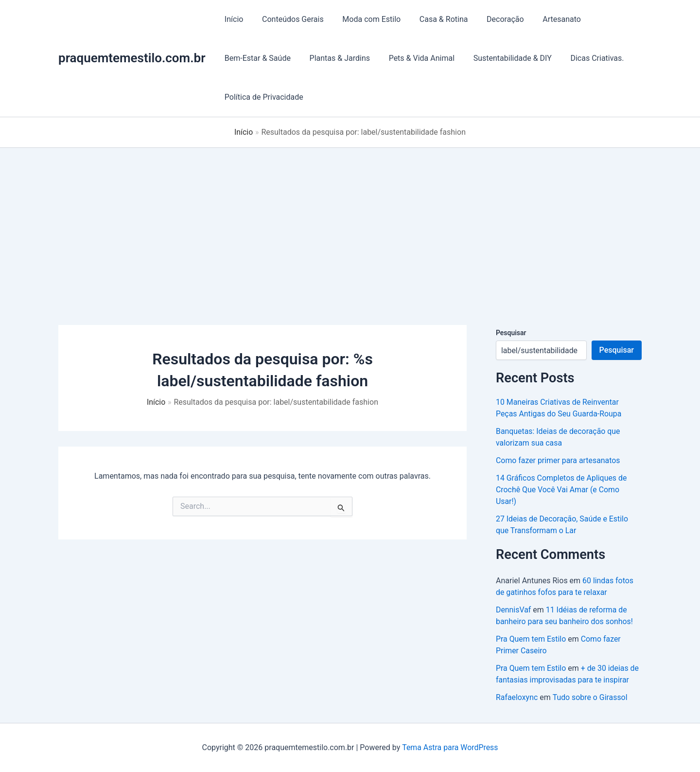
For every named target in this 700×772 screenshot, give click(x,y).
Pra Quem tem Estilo (531, 639)
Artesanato (544, 19)
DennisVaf (514, 610)
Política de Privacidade (262, 97)
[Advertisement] (350, 221)
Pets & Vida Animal (413, 58)
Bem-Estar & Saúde (256, 58)
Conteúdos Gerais (288, 19)
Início (233, 19)
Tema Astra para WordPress (450, 747)
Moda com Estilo (364, 19)
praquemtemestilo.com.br (132, 58)
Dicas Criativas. (583, 58)
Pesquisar (511, 333)
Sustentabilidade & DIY (501, 58)
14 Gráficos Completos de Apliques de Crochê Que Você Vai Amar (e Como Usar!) (562, 490)
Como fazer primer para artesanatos (558, 460)
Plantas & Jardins (335, 58)
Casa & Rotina (433, 19)
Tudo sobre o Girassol (590, 697)
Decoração (491, 19)
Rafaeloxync (517, 697)
